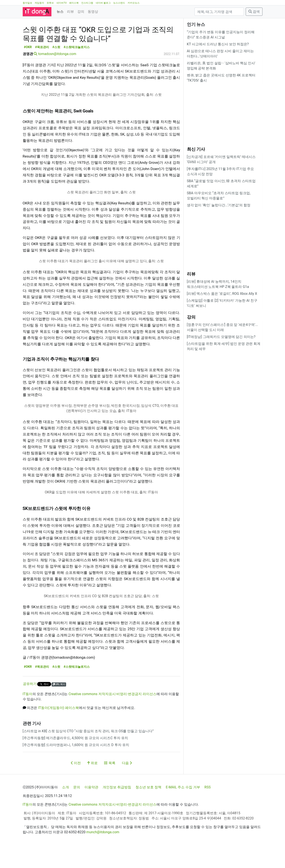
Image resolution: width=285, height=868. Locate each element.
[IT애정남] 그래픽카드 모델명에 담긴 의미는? (221, 337)
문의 (77, 807)
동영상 (93, 12)
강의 (81, 12)
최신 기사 (196, 149)
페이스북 (74, 3)
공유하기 (30, 703)
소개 (65, 807)
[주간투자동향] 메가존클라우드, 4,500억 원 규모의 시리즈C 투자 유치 (76, 757)
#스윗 (57, 67)
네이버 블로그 (103, 3)
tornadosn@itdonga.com (57, 73)
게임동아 (39, 3)
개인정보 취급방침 (117, 807)
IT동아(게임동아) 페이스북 (58, 727)
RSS (208, 807)
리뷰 (70, 12)
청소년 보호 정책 (148, 807)
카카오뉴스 (134, 3)
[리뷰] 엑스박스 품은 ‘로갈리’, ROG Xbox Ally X (222, 294)
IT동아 (28, 713)
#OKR (28, 67)
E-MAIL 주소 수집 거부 (183, 807)
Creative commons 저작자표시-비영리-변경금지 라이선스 (112, 713)
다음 (127, 782)
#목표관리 (42, 67)
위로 (92, 782)
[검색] (219, 12)
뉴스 (60, 12)
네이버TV (61, 3)
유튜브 (50, 3)
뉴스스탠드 (119, 3)
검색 (254, 12)
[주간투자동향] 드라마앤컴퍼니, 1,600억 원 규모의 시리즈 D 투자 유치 (76, 764)
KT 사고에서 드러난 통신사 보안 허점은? (218, 44)
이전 (76, 782)
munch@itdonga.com (103, 851)
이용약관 (91, 807)
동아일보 (27, 3)
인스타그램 (87, 3)
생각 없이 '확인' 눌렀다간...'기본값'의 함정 (219, 205)
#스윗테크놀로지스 (77, 67)
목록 (110, 782)
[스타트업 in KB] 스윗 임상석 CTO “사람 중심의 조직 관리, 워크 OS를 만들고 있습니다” (88, 750)
